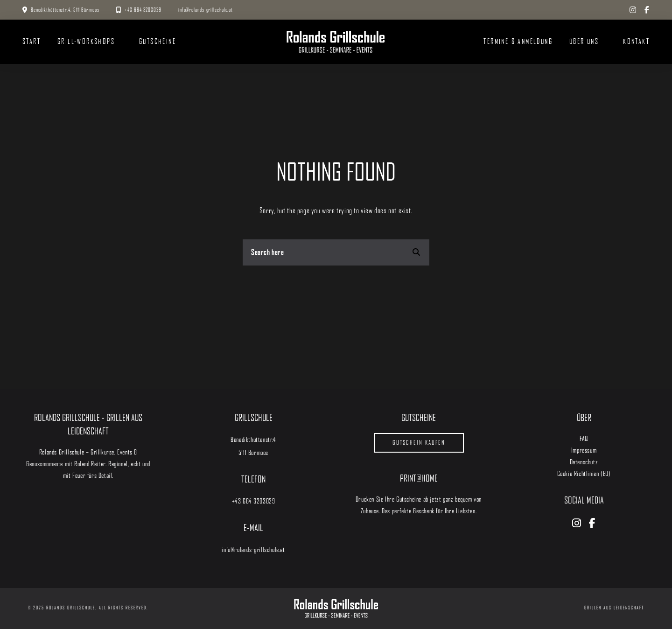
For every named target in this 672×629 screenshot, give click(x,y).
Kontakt (636, 41)
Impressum (584, 450)
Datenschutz (584, 462)
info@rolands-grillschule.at (206, 10)
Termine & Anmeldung (518, 41)
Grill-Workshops (86, 41)
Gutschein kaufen (419, 443)
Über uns (584, 41)
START (31, 41)
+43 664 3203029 (142, 10)
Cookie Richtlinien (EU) (584, 474)
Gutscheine (157, 41)
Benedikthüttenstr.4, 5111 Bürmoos (65, 10)
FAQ (584, 439)
